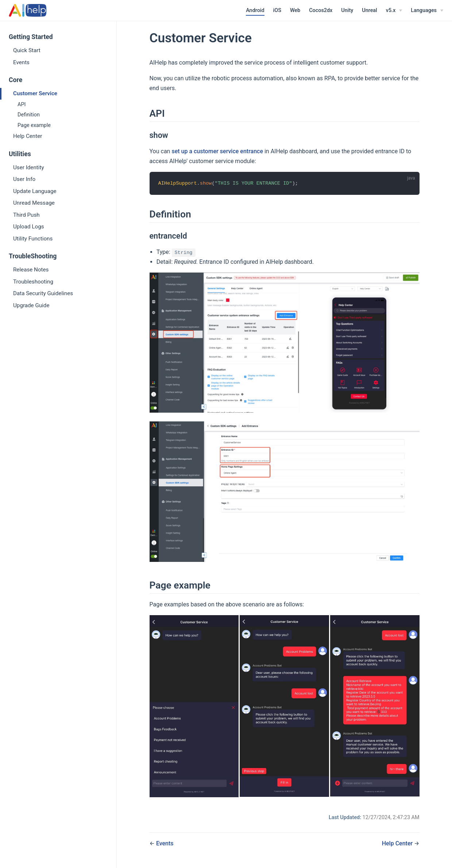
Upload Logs (29, 227)
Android (255, 10)
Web (295, 10)
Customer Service (35, 93)
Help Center (28, 136)
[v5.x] (394, 11)
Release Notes (31, 270)
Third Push (26, 215)
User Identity (29, 167)
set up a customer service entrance (217, 151)
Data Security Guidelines (43, 293)
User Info (24, 179)
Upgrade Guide (31, 305)
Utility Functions (33, 239)
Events (21, 62)
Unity (347, 10)
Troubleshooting (33, 282)
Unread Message (34, 203)
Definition (29, 115)
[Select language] (427, 11)
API (22, 105)
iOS (277, 10)
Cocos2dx (321, 10)
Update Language (35, 191)
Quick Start (27, 50)
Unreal (370, 10)
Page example (34, 125)
